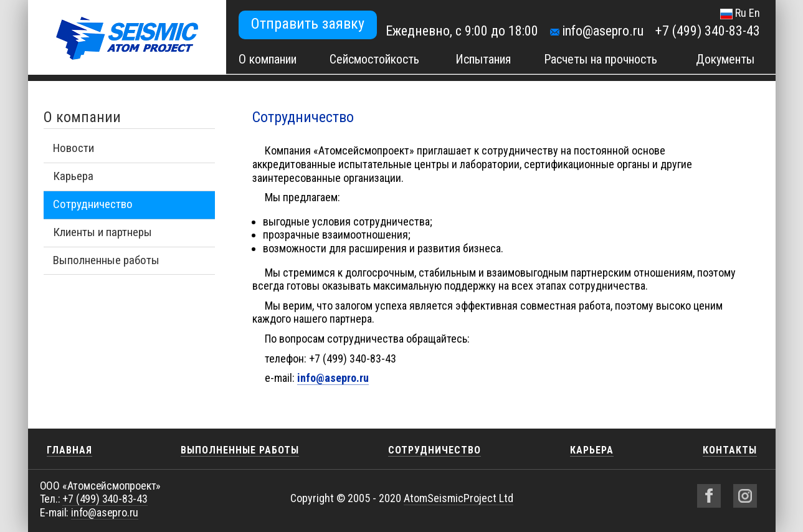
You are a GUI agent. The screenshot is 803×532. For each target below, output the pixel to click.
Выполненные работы (106, 260)
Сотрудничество (93, 204)
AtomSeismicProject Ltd (459, 498)
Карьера (73, 176)
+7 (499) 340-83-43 (708, 31)
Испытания (483, 59)
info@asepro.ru (603, 31)
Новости (74, 148)
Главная (69, 450)
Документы (725, 59)
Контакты (730, 450)
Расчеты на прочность (601, 59)
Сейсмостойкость (374, 59)
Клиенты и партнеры (102, 232)
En (754, 13)
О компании (268, 59)
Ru (741, 13)
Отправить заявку (308, 24)
